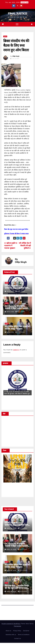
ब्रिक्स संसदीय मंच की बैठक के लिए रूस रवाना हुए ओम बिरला (16, 45)
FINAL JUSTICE (18, 13)
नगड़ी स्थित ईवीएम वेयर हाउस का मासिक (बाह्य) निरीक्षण (17, 328)
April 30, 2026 (12, 528)
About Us (8, 631)
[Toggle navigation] (17, 24)
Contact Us (17, 638)
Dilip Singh (16, 56)
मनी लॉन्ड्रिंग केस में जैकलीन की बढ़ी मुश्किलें (25, 246)
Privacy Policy (17, 631)
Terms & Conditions (24, 635)
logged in (16, 350)
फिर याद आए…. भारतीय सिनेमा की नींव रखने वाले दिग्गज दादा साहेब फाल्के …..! (17, 588)
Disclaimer (26, 631)
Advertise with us (11, 635)
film (6, 583)
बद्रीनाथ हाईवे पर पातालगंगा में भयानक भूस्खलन (11, 246)
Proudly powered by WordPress (11, 624)
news (5, 36)
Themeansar (17, 626)
